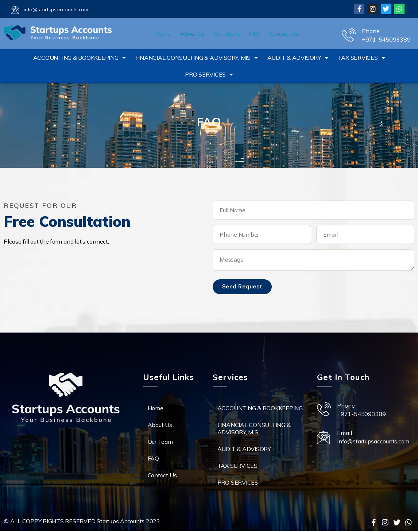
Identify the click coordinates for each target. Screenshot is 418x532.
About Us (192, 34)
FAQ (254, 34)
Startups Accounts (121, 521)
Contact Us (284, 34)
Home (163, 34)
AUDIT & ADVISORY (298, 58)
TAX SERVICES (361, 58)
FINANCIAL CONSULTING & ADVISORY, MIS (197, 58)
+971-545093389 (386, 39)
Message (313, 260)
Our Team (227, 34)
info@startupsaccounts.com (56, 9)
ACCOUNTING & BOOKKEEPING (80, 58)
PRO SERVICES (209, 74)
